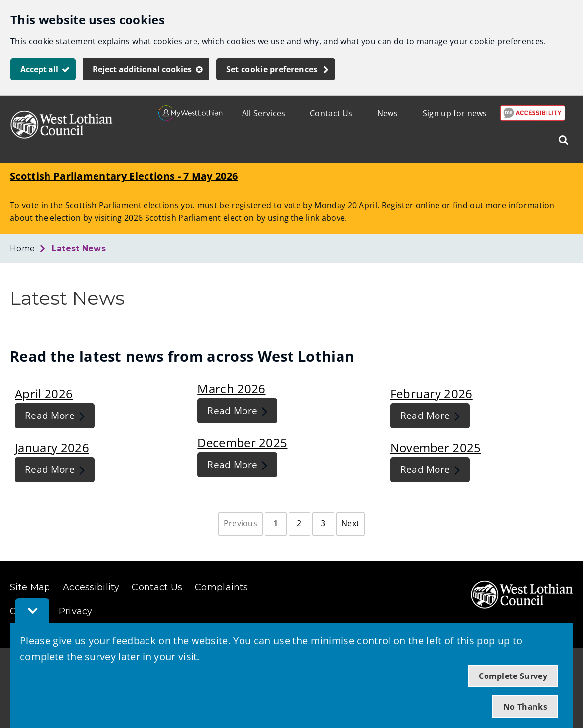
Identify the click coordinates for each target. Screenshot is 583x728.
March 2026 (231, 389)
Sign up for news (455, 113)
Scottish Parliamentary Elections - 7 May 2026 (124, 176)
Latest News (79, 248)
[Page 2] (299, 524)
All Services (264, 113)
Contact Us (331, 113)
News (388, 113)
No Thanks (525, 707)
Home (22, 248)
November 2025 (436, 447)
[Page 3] (323, 524)
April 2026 (44, 393)
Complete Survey (513, 676)
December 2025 (242, 442)
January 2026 (52, 447)
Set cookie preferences (272, 69)
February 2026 (432, 393)
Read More (50, 415)
